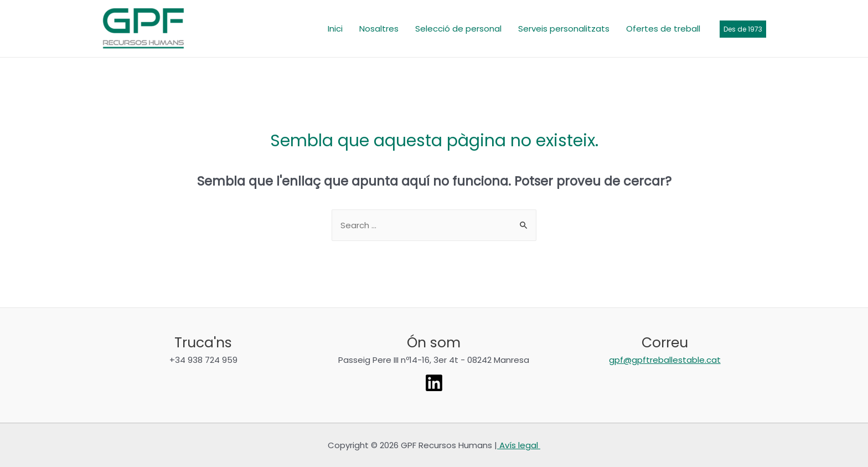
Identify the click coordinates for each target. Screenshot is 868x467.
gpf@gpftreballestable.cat (665, 360)
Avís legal (519, 445)
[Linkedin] (434, 383)
